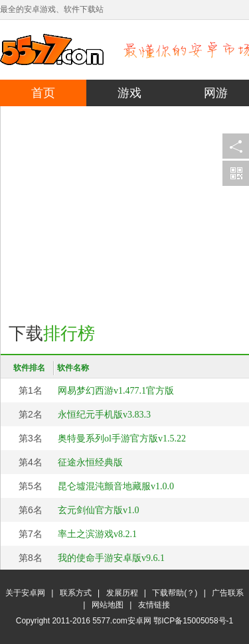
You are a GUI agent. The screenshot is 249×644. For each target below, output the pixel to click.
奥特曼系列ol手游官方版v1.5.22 (122, 439)
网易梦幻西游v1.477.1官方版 (116, 391)
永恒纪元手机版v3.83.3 (104, 415)
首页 (43, 93)
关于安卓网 (25, 593)
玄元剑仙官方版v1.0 (99, 510)
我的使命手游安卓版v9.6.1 (111, 558)
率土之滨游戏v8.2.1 (97, 534)
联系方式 (76, 593)
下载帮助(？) (175, 593)
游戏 (129, 93)
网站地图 (108, 605)
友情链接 (154, 605)
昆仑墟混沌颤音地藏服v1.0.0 (116, 486)
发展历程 (122, 593)
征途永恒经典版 (90, 462)
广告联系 (228, 593)
